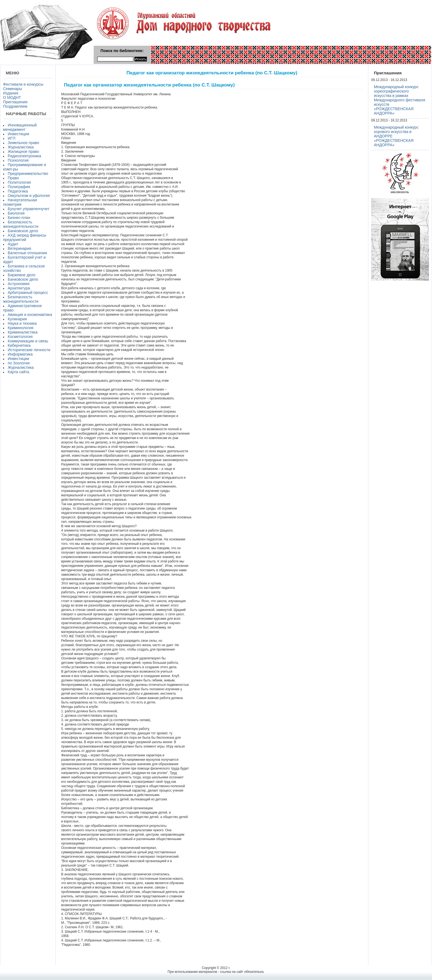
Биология (16, 213)
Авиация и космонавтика (30, 315)
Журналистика (21, 147)
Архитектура (19, 288)
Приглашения (15, 102)
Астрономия (19, 284)
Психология (18, 160)
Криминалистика (23, 332)
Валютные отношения (27, 253)
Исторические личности (29, 350)
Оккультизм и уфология (29, 196)
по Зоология (19, 363)
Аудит (13, 244)
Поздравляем (15, 106)
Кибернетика (19, 345)
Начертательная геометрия (20, 202)
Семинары (13, 89)
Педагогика (18, 191)
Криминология (21, 328)
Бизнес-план (19, 218)
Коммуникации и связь (28, 341)
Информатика (20, 354)
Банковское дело (23, 231)
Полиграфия (19, 187)
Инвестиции (18, 134)
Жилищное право (23, 151)
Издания (11, 93)
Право (13, 178)
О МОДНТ (12, 98)
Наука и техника (22, 323)
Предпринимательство (28, 174)
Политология (19, 182)
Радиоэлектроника (24, 156)
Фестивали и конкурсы (23, 84)
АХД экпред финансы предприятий (25, 237)
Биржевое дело (21, 275)
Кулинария (17, 319)
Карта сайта (18, 372)
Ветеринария (19, 248)
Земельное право (23, 143)
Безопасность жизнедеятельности (21, 224)
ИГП (12, 138)
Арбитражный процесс (28, 293)
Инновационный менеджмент (20, 127)
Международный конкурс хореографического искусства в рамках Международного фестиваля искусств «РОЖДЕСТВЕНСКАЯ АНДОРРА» (399, 100)
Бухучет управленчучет (29, 209)
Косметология (20, 337)
